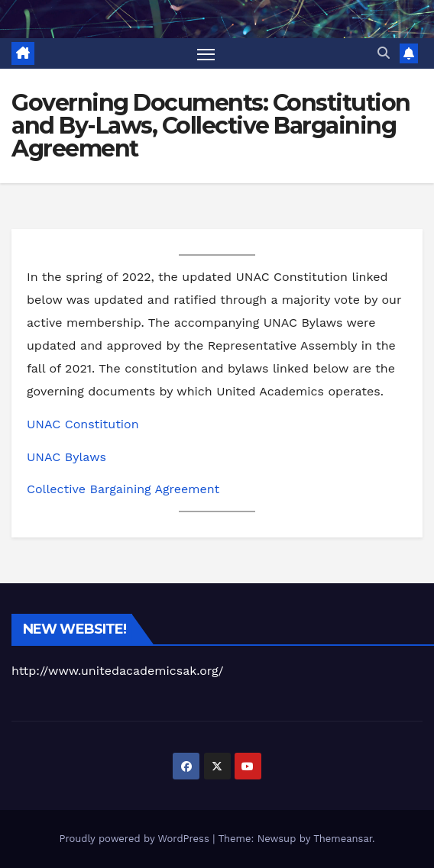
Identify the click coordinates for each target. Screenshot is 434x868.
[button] (384, 53)
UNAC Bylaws (66, 457)
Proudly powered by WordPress (136, 839)
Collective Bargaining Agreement (123, 489)
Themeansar (343, 839)
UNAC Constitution (83, 424)
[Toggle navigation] (206, 53)
